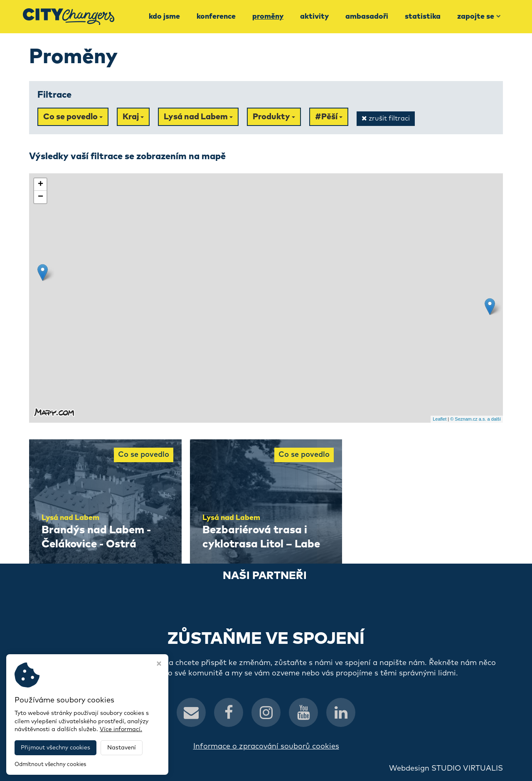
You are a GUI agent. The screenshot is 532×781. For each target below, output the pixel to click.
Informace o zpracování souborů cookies (266, 747)
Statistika (423, 17)
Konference (216, 17)
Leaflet (440, 419)
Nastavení (122, 748)
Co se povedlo (73, 117)
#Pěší (329, 117)
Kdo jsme (164, 17)
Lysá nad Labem (198, 117)
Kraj (133, 117)
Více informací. (121, 729)
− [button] (41, 197)
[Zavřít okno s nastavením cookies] (159, 665)
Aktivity (314, 17)
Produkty (274, 117)
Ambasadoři (367, 17)
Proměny (268, 17)
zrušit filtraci (386, 118)
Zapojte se (479, 17)
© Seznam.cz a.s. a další (475, 419)
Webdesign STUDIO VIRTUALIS (446, 769)
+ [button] (41, 185)
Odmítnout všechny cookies (50, 765)
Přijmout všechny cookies (55, 748)
